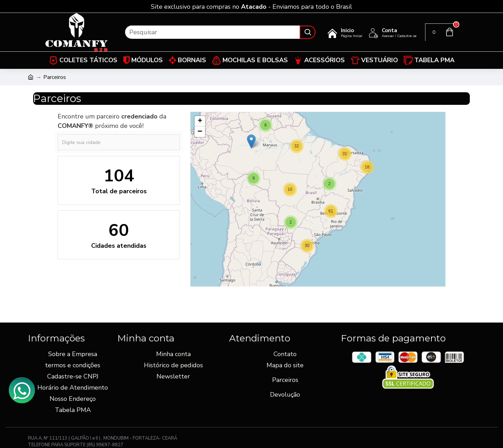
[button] (367, 167)
